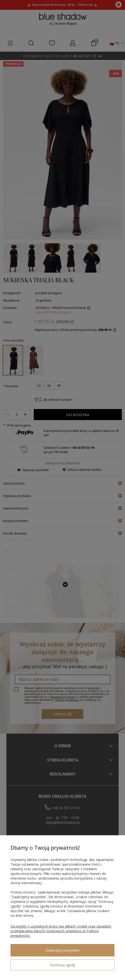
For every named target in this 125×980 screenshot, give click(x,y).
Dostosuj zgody (62, 965)
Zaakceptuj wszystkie (63, 950)
